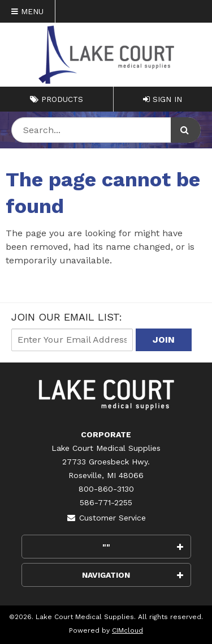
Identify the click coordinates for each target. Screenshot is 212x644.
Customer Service (106, 518)
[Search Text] (106, 130)
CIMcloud (127, 630)
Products (57, 99)
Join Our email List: (67, 317)
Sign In (163, 99)
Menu (27, 11)
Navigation (133, 575)
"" (143, 547)
